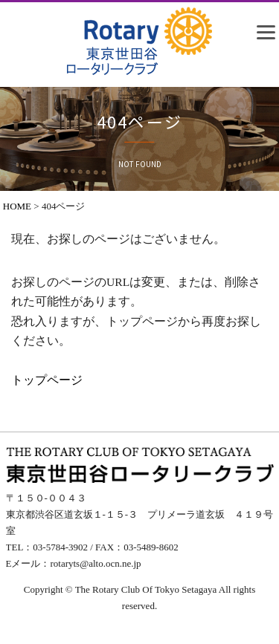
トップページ (47, 380)
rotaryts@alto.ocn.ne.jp (95, 563)
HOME (17, 206)
